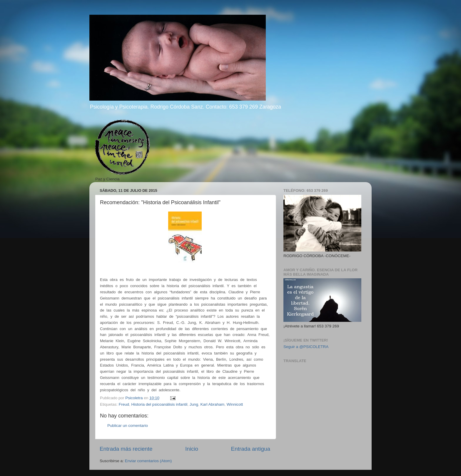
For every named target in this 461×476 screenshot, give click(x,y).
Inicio (192, 449)
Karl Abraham (213, 404)
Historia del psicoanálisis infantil (159, 404)
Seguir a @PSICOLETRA (306, 347)
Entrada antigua (251, 449)
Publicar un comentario (128, 426)
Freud (124, 404)
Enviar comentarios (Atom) (148, 461)
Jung (194, 404)
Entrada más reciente (126, 449)
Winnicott (235, 404)
